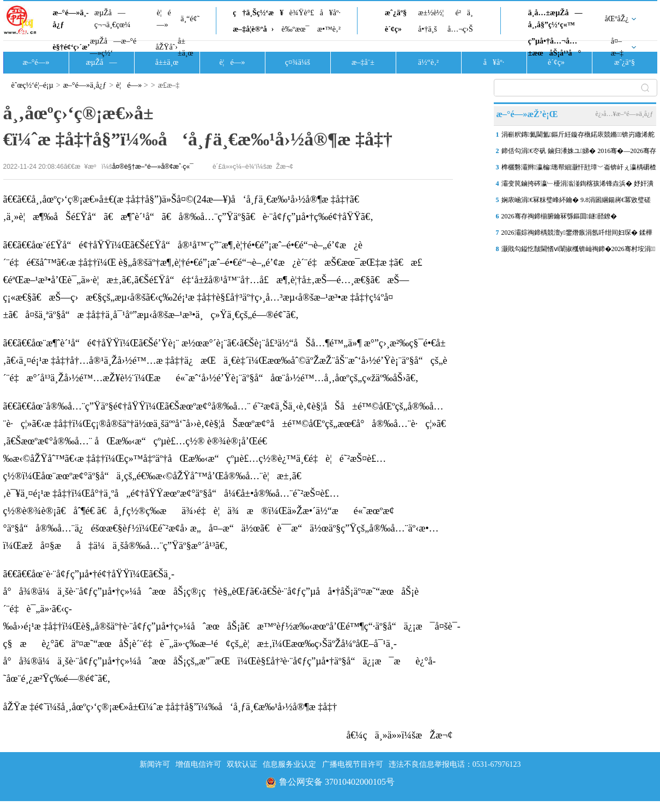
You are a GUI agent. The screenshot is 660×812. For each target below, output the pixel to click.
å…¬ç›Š (460, 29)
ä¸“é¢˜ (190, 19)
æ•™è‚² (329, 29)
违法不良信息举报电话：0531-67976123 (455, 764)
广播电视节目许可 (353, 764)
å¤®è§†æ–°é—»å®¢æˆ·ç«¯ (153, 167)
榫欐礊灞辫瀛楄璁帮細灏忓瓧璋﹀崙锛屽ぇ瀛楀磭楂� (579, 169)
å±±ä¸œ (186, 47)
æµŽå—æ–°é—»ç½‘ (113, 47)
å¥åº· (330, 13)
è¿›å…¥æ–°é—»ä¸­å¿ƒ (624, 114)
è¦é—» (164, 19)
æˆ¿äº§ (396, 13)
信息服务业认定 (289, 764)
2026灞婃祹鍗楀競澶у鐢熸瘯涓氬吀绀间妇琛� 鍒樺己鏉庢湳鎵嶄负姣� (577, 235)
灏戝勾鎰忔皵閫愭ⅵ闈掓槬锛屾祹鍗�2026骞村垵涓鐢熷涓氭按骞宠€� (579, 251)
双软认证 (242, 764)
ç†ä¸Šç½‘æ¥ (258, 13)
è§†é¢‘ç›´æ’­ (71, 47)
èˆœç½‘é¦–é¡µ (32, 85)
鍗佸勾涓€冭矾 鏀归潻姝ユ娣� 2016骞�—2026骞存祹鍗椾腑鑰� (579, 153)
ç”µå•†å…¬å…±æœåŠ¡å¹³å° (555, 47)
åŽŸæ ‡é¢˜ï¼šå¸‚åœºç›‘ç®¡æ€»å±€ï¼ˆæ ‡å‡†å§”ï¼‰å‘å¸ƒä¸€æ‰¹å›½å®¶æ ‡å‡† (170, 707)
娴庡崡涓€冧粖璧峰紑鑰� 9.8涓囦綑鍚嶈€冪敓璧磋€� (576, 202)
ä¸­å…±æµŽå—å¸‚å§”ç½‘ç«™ (555, 19)
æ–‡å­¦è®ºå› (253, 29)
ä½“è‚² (428, 62)
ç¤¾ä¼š (298, 62)
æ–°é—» (36, 62)
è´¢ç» (396, 29)
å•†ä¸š (427, 29)
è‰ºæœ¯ (296, 29)
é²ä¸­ (464, 13)
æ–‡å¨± (363, 62)
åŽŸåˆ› (167, 47)
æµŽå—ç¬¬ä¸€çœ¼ (113, 19)
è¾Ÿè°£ (302, 13)
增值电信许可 (198, 764)
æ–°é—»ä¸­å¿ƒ (71, 19)
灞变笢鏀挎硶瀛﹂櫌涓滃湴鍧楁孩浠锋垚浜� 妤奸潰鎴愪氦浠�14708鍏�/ (577, 186)
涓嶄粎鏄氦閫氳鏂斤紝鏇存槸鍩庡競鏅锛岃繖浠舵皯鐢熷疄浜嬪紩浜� (578, 137)
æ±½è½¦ (431, 13)
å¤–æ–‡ (617, 47)
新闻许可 (155, 764)
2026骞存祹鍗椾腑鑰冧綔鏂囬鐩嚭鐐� (559, 216)
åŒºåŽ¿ (617, 19)
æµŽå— (101, 62)
